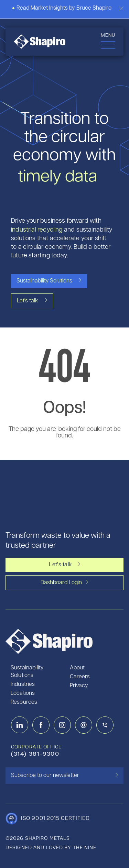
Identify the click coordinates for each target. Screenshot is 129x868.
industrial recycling (37, 230)
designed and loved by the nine (51, 848)
